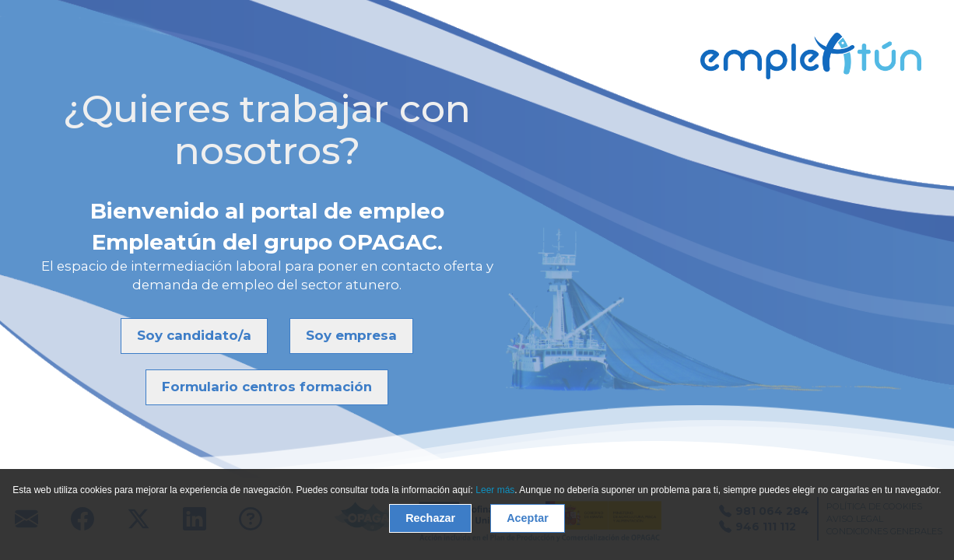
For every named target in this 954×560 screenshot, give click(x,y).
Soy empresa (351, 335)
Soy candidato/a (194, 335)
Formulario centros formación (267, 387)
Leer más (495, 490)
